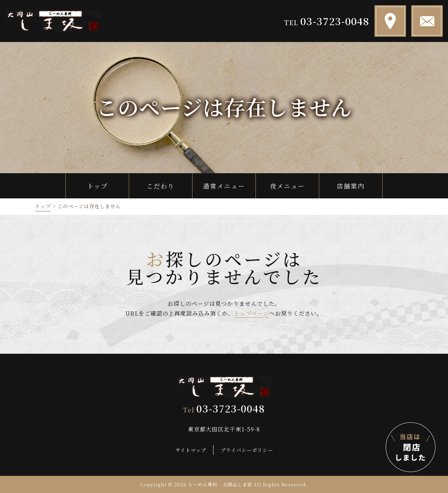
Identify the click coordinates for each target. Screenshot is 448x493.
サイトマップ (191, 450)
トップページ (251, 313)
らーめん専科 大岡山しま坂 (220, 484)
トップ (43, 206)
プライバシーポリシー (247, 450)
